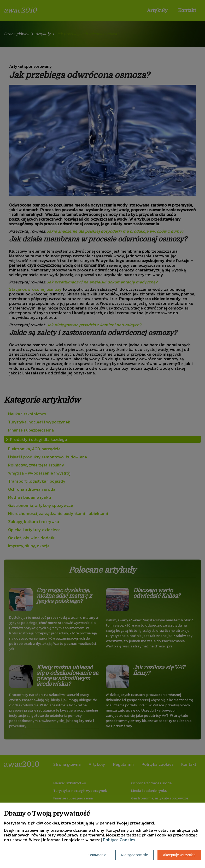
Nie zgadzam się (134, 855)
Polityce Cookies (119, 840)
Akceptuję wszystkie (179, 855)
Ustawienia (97, 855)
